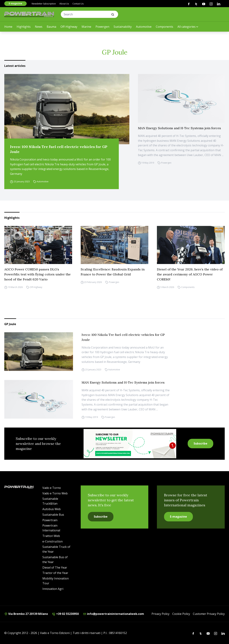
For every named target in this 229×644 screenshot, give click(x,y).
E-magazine (15, 3)
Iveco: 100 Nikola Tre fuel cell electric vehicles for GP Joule (59, 149)
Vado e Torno (52, 488)
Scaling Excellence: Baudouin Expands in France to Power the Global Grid (113, 272)
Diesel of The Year (55, 567)
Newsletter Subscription (44, 4)
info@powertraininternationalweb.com (114, 614)
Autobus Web (52, 509)
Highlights (24, 27)
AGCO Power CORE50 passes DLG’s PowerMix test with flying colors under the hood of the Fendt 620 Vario (37, 274)
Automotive (144, 27)
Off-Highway (69, 27)
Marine (86, 27)
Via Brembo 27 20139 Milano (26, 614)
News (39, 27)
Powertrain (50, 520)
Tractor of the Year (55, 573)
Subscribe (200, 443)
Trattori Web (51, 536)
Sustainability (123, 27)
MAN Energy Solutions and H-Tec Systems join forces (179, 128)
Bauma (51, 27)
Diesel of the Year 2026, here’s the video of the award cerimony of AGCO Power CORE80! (190, 274)
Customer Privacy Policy (209, 614)
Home (8, 27)
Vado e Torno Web (55, 493)
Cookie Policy (181, 614)
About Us (64, 4)
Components (165, 27)
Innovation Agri (53, 589)
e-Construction (53, 541)
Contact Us (78, 4)
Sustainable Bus (53, 515)
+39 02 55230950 (65, 614)
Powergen (102, 27)
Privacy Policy (160, 614)
